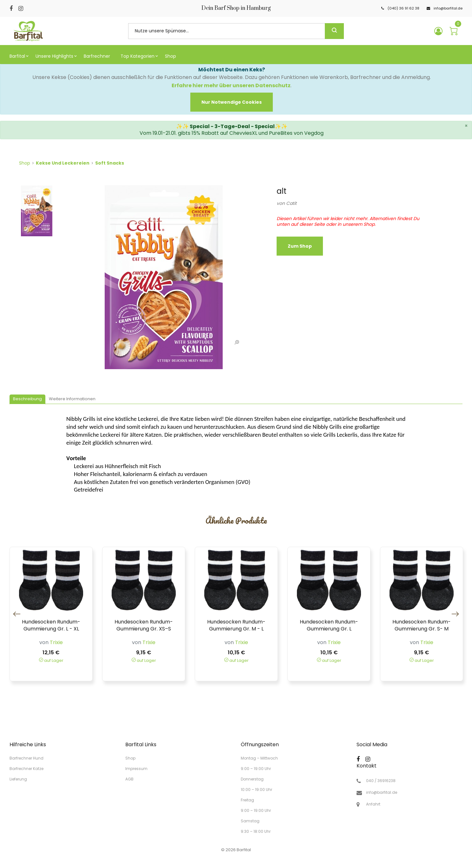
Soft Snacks (110, 163)
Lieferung (18, 779)
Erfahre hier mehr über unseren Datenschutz (231, 85)
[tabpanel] (164, 280)
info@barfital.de (382, 793)
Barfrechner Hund (26, 758)
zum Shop (300, 246)
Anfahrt (373, 804)
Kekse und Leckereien (63, 163)
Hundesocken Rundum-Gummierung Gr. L (329, 625)
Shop (25, 163)
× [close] (466, 126)
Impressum (136, 769)
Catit (291, 203)
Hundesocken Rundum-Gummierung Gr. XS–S (144, 625)
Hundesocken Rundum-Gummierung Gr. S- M (422, 625)
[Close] (232, 102)
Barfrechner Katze (26, 769)
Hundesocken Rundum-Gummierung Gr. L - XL (51, 625)
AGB (129, 779)
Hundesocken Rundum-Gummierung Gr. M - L (236, 625)
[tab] (27, 399)
